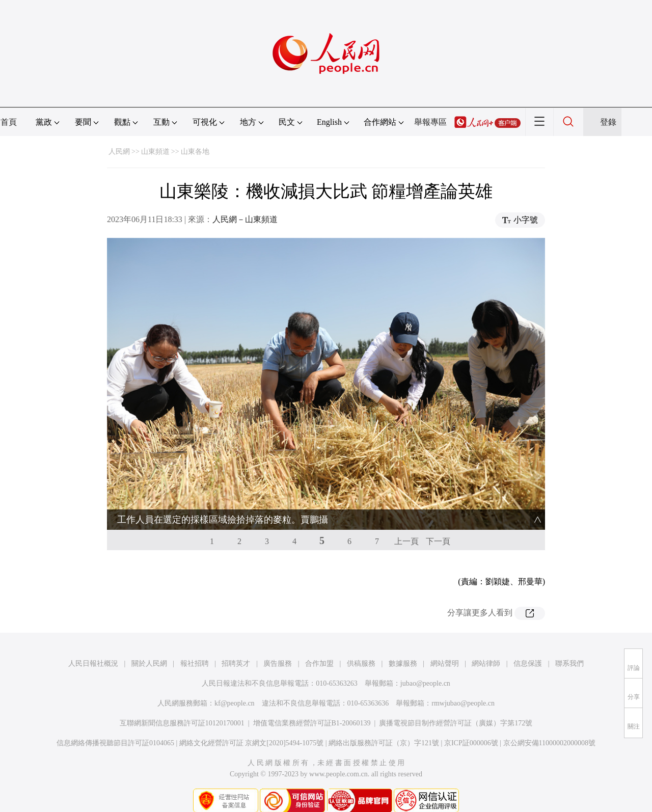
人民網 (119, 152)
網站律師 (486, 643)
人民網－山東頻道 (245, 219)
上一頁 (406, 521)
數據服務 (403, 643)
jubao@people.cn (425, 663)
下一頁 (438, 521)
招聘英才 (236, 643)
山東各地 (195, 152)
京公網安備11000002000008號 (549, 723)
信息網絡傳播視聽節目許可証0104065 (115, 723)
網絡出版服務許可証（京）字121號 (384, 723)
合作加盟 (319, 643)
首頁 (9, 122)
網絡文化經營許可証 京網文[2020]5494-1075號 (252, 723)
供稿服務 (361, 643)
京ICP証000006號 (471, 723)
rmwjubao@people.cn (463, 683)
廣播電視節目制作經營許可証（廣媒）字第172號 (456, 703)
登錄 (608, 122)
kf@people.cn (235, 683)
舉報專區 (430, 122)
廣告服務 (278, 643)
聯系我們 (569, 643)
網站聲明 (445, 643)
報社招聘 (195, 643)
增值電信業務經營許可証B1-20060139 (312, 703)
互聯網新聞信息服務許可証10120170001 (182, 703)
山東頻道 (155, 152)
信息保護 (528, 643)
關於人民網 (149, 643)
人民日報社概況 (93, 643)
